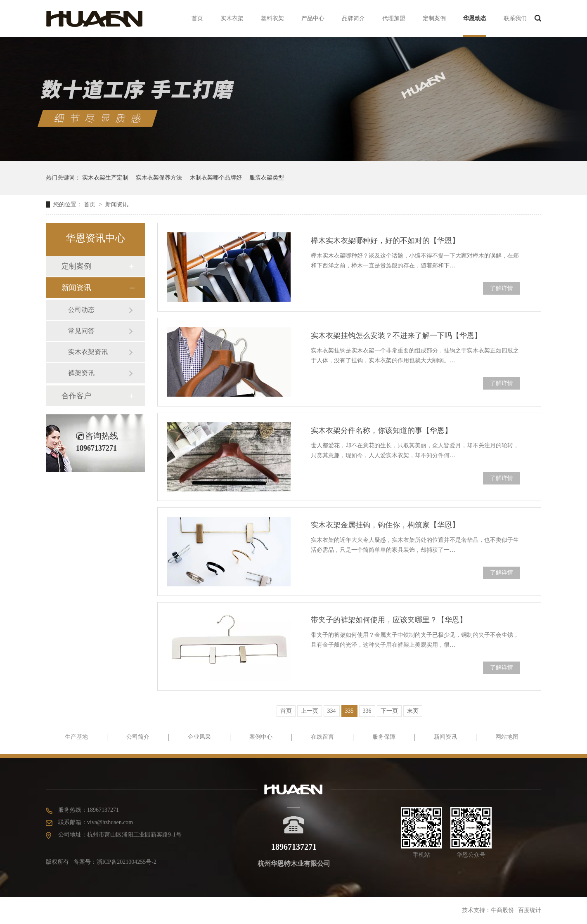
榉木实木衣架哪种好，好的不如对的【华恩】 (385, 241)
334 (332, 711)
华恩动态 (475, 18)
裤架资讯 (81, 373)
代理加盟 (394, 18)
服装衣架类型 (267, 178)
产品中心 (313, 18)
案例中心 (261, 737)
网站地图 (507, 737)
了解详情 (502, 288)
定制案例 (434, 18)
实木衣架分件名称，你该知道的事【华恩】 (381, 430)
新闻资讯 (117, 204)
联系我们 (515, 18)
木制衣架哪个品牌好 (216, 178)
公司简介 (138, 737)
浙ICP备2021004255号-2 (127, 862)
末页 (413, 711)
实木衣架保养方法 (159, 178)
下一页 (389, 711)
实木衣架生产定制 (105, 178)
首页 (197, 18)
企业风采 (199, 737)
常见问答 (81, 331)
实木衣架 (232, 18)
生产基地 (76, 737)
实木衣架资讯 (88, 352)
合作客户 (76, 396)
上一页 (310, 711)
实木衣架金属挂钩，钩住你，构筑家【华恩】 (385, 525)
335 (349, 711)
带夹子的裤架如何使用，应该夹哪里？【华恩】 (389, 620)
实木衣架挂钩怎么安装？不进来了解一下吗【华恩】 (396, 336)
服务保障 (384, 737)
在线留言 (322, 737)
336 (367, 711)
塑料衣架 (272, 18)
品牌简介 (353, 18)
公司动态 (81, 310)
